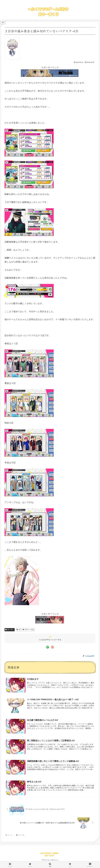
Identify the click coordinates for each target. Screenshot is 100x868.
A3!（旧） (10, 630)
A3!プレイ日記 (28, 630)
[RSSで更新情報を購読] (52, 647)
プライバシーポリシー (50, 860)
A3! (19, 630)
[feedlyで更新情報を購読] (48, 647)
